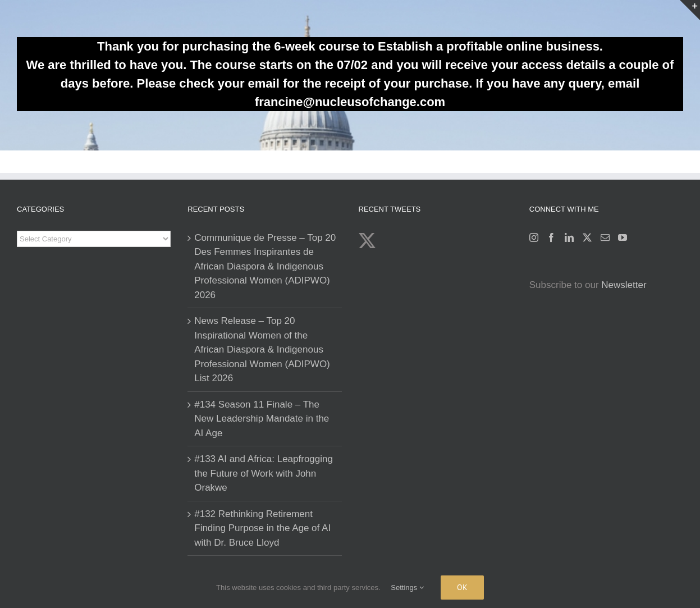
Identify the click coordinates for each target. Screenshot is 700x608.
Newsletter (624, 285)
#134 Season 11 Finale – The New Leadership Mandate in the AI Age (262, 419)
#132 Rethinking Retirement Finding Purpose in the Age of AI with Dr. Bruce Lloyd (262, 528)
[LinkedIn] (569, 237)
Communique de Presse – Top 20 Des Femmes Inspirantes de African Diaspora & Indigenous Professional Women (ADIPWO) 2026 (265, 266)
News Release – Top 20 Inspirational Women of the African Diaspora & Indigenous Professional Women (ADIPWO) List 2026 (262, 349)
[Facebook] (551, 237)
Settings (407, 588)
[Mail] (605, 237)
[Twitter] (587, 237)
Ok (462, 587)
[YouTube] (623, 237)
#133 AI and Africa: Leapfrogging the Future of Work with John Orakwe (264, 473)
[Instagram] (534, 237)
